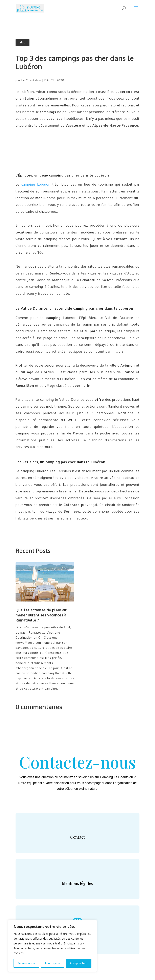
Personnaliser (26, 963)
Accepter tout (79, 963)
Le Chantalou (31, 80)
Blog (23, 43)
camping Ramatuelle (57, 673)
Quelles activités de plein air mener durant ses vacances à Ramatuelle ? (41, 615)
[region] (52, 946)
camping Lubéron (36, 184)
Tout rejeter (52, 963)
